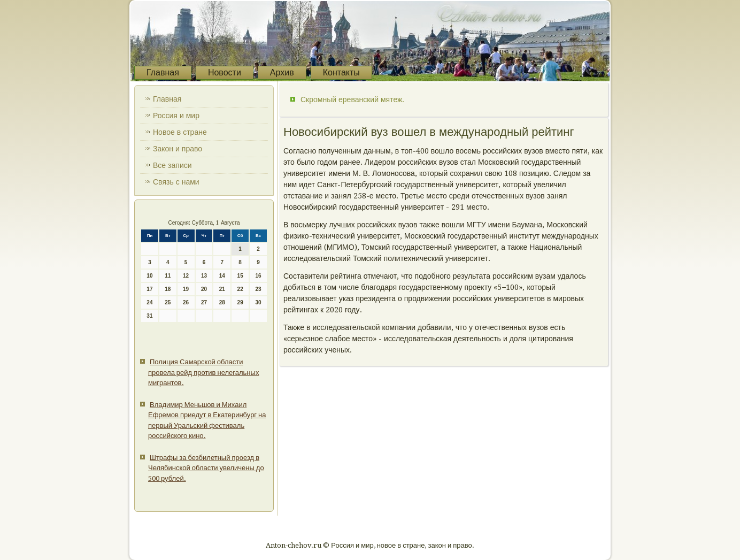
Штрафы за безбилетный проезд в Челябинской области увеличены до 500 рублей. (206, 468)
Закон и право (178, 149)
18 (168, 289)
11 (168, 276)
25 (168, 302)
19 (186, 289)
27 (204, 302)
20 (204, 289)
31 (149, 316)
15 (240, 276)
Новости (225, 72)
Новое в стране (180, 132)
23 (258, 289)
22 (240, 289)
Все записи (172, 165)
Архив (282, 72)
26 (186, 302)
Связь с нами (176, 182)
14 (222, 276)
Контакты (341, 72)
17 (149, 289)
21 (222, 289)
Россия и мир (176, 116)
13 (204, 276)
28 (222, 302)
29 (240, 302)
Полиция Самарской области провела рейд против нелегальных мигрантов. (203, 372)
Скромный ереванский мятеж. (352, 99)
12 (186, 276)
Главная (163, 72)
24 (149, 302)
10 (149, 276)
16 (258, 276)
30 (258, 302)
